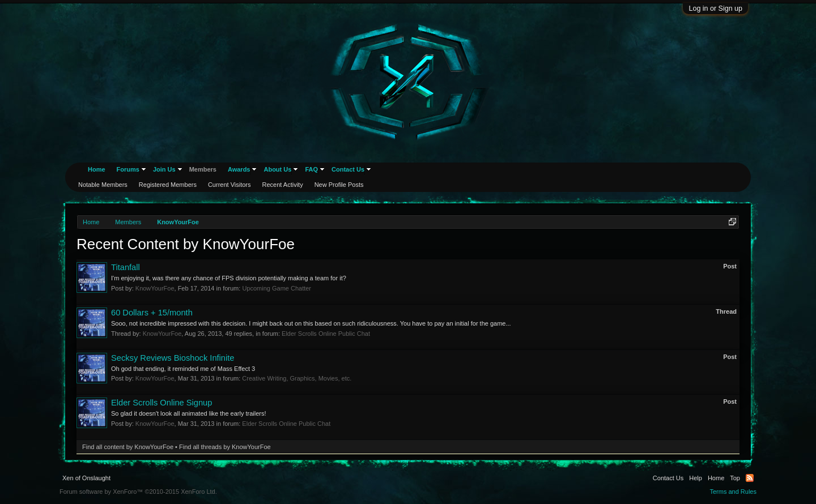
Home (97, 169)
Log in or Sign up (715, 8)
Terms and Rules (733, 492)
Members (203, 169)
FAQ (311, 169)
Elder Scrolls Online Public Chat (326, 334)
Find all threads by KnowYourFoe (225, 447)
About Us (277, 169)
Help (696, 478)
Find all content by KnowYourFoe (128, 447)
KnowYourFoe (155, 288)
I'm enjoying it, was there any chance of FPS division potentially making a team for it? (229, 278)
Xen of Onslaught (86, 478)
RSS (750, 478)
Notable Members (103, 185)
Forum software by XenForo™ (138, 492)
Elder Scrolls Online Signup (161, 403)
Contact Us (348, 169)
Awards (239, 169)
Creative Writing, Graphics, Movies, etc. (297, 378)
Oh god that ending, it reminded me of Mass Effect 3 (183, 369)
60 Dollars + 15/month (152, 313)
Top (735, 478)
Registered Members (168, 185)
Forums (128, 169)
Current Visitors (229, 185)
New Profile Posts (339, 185)
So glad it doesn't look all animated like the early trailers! (189, 413)
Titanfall (126, 267)
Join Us (164, 169)
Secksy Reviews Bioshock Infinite (173, 358)
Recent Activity (283, 185)
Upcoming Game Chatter (277, 288)
